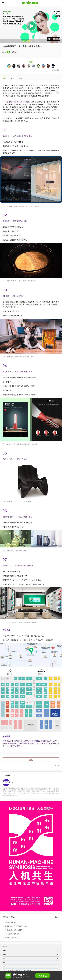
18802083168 (10, 970)
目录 (12, 78)
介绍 (4, 78)
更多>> (57, 917)
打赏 (31, 760)
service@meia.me (26, 970)
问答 (21, 78)
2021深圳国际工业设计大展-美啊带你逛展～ (22, 46)
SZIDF (14, 782)
